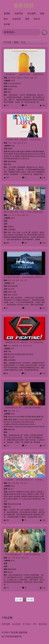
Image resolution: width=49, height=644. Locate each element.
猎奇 (42, 13)
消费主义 (20, 78)
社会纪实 (17, 19)
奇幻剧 (7, 24)
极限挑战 (15, 346)
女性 (27, 558)
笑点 (21, 346)
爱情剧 (7, 13)
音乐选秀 (31, 13)
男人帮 (25, 346)
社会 (9, 346)
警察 (13, 411)
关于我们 (27, 624)
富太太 (18, 558)
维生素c (27, 78)
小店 (9, 215)
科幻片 (37, 19)
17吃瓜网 (7, 42)
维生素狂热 (12, 78)
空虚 (23, 558)
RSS (35, 624)
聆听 (9, 280)
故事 (23, 215)
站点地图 (16, 624)
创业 (19, 215)
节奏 (22, 483)
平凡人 (10, 143)
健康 (32, 78)
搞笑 (27, 19)
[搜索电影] (21, 32)
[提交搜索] (44, 32)
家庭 (15, 143)
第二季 (14, 215)
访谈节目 (19, 13)
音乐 (26, 280)
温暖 (9, 483)
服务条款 (43, 624)
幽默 (9, 411)
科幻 (6, 19)
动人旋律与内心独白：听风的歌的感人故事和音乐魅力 (26, 277)
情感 (19, 143)
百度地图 (6, 624)
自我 (13, 558)
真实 (18, 483)
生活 (36, 78)
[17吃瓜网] (24, 5)
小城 (13, 483)
